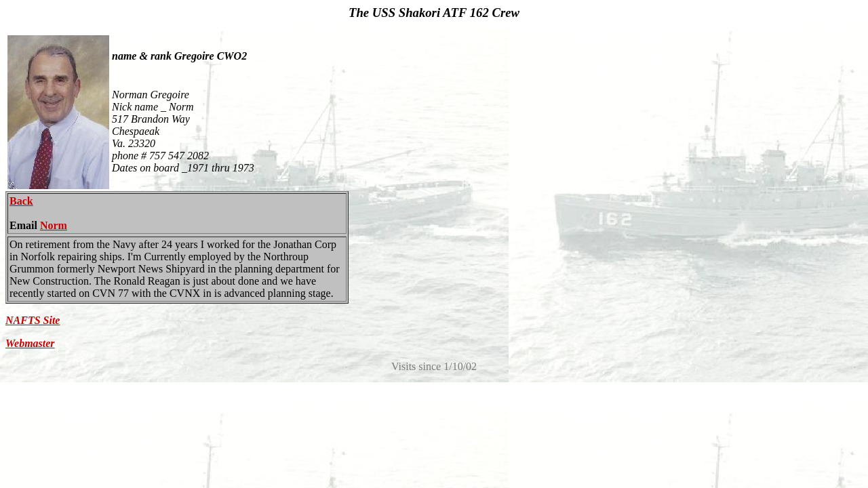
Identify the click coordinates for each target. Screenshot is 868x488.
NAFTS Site (33, 320)
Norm (54, 225)
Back (21, 201)
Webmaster (30, 343)
